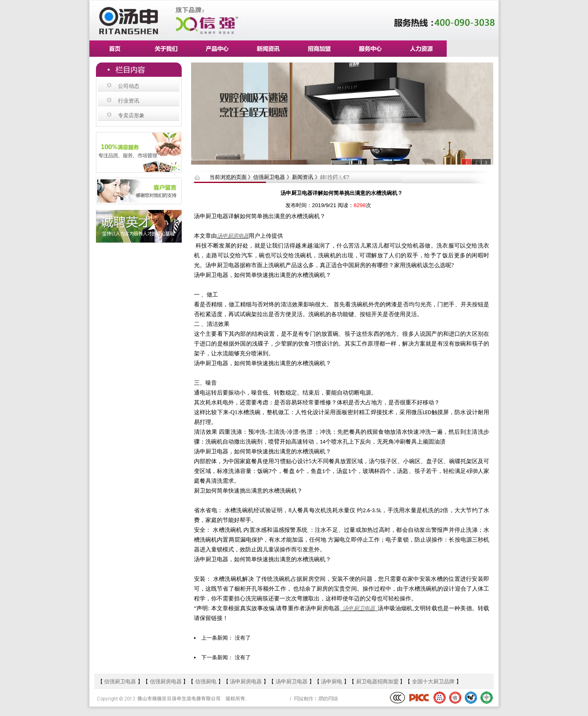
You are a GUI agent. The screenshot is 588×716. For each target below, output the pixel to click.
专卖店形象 (131, 115)
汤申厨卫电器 (359, 608)
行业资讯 (129, 101)
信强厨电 (206, 681)
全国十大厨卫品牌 (433, 681)
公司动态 (129, 86)
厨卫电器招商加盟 (377, 681)
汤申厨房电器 (233, 236)
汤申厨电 (332, 681)
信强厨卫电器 (121, 681)
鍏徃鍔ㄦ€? (335, 177)
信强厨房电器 (166, 681)
